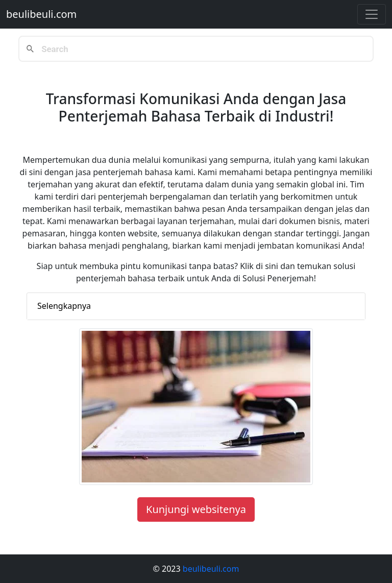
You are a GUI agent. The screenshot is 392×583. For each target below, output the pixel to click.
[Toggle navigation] (372, 14)
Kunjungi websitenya (196, 509)
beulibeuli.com (41, 14)
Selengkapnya (64, 306)
